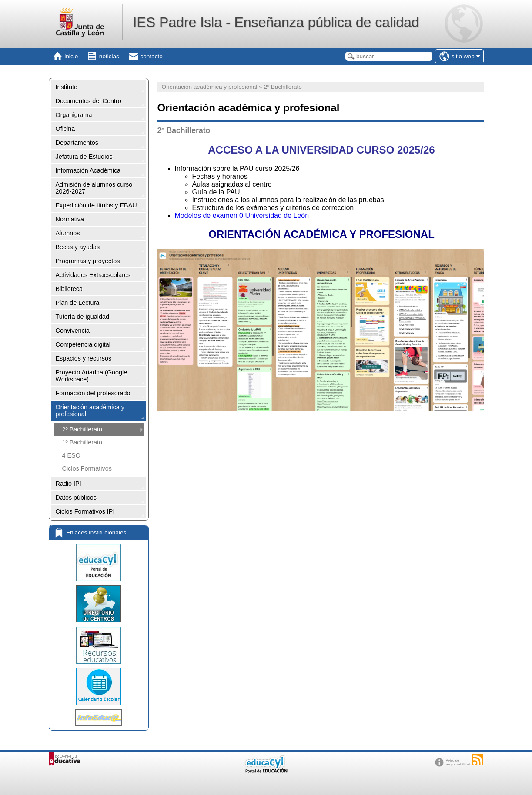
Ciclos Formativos (87, 468)
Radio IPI (69, 484)
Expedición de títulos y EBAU (96, 205)
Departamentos (77, 143)
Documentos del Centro (89, 101)
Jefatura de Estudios (84, 157)
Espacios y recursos (84, 358)
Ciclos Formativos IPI (85, 511)
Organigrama (74, 115)
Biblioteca (69, 289)
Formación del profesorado (93, 393)
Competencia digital (83, 344)
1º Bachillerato (82, 442)
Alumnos (68, 233)
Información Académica (88, 170)
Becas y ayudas (78, 247)
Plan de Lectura (78, 303)
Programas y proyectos (88, 261)
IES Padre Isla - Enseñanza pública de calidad (276, 22)
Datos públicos (76, 498)
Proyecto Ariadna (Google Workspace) (92, 376)
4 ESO (71, 455)
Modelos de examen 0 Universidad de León (242, 215)
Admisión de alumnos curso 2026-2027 (94, 188)
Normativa (70, 219)
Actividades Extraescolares (93, 275)
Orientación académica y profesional (90, 411)
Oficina (65, 129)
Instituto (67, 87)
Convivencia (73, 331)
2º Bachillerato (82, 429)
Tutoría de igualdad (82, 317)
